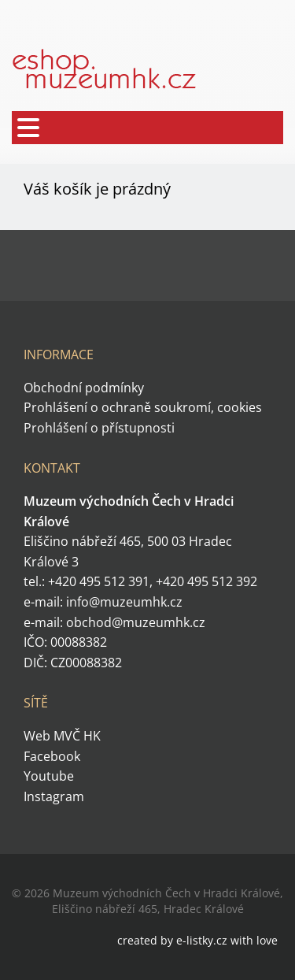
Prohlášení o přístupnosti (99, 428)
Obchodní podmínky (84, 388)
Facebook (52, 756)
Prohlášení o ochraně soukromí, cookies (143, 407)
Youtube (49, 776)
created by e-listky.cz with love (197, 940)
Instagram (54, 796)
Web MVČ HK (62, 736)
